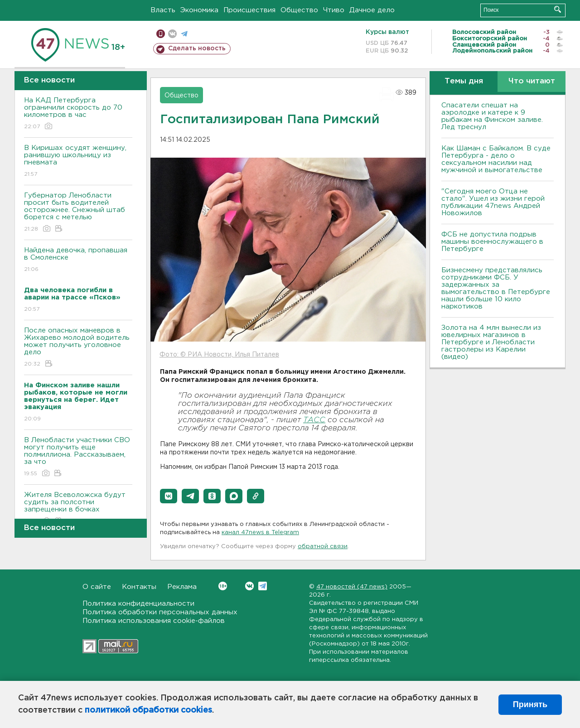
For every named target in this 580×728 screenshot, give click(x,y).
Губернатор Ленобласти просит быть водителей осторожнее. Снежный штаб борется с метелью (78, 213)
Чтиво (334, 10)
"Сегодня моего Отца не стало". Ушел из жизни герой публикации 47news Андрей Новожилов (493, 202)
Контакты (139, 587)
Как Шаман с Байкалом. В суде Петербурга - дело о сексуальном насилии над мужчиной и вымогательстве (496, 159)
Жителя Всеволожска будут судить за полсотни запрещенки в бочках (78, 509)
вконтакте (172, 34)
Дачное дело (372, 10)
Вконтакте (223, 586)
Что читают (532, 81)
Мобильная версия (161, 34)
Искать (558, 9)
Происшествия (249, 10)
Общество (299, 10)
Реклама (182, 587)
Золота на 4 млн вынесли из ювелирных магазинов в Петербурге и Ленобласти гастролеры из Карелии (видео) (491, 342)
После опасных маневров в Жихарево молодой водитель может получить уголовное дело (78, 348)
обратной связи (323, 547)
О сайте (97, 587)
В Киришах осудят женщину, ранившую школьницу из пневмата (78, 162)
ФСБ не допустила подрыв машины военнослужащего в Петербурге (492, 242)
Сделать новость (197, 48)
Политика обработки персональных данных (160, 612)
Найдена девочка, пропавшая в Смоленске (78, 260)
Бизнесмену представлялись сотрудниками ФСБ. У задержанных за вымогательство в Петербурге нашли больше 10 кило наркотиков (496, 288)
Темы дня (464, 81)
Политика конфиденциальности (138, 604)
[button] (169, 496)
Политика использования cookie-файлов (154, 621)
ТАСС (314, 420)
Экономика (199, 10)
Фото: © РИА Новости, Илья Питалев (219, 355)
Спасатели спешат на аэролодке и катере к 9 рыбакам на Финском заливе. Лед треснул (492, 116)
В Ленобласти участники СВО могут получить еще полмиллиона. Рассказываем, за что (78, 457)
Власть (163, 10)
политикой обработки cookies (148, 710)
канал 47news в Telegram (260, 533)
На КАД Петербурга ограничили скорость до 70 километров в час (78, 114)
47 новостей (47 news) (352, 587)
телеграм (184, 34)
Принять (530, 704)
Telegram (263, 586)
